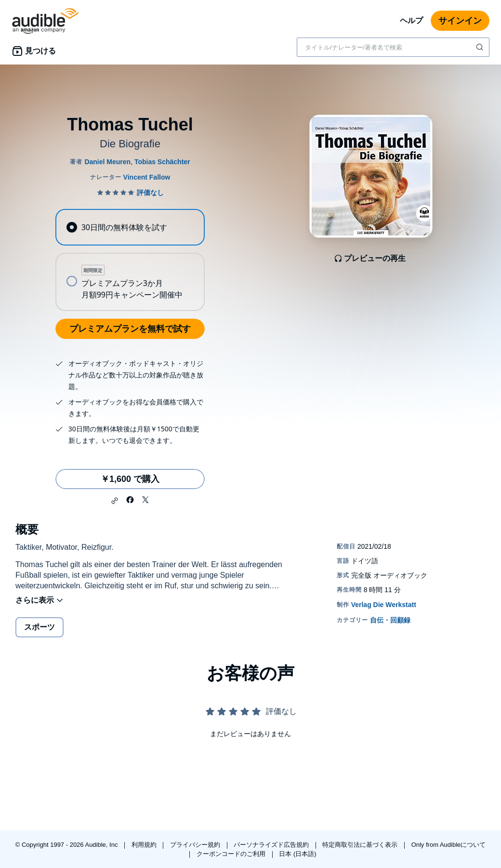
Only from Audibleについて (449, 845)
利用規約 (145, 845)
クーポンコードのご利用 (232, 854)
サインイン (460, 21)
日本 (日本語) (297, 854)
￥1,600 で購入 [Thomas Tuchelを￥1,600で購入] (130, 479)
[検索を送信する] (481, 47)
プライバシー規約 (196, 845)
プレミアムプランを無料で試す (130, 329)
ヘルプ (411, 20)
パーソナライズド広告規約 (272, 845)
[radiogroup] (130, 260)
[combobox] (393, 47)
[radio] (130, 227)
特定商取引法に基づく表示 (361, 845)
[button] (115, 501)
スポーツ (40, 627)
